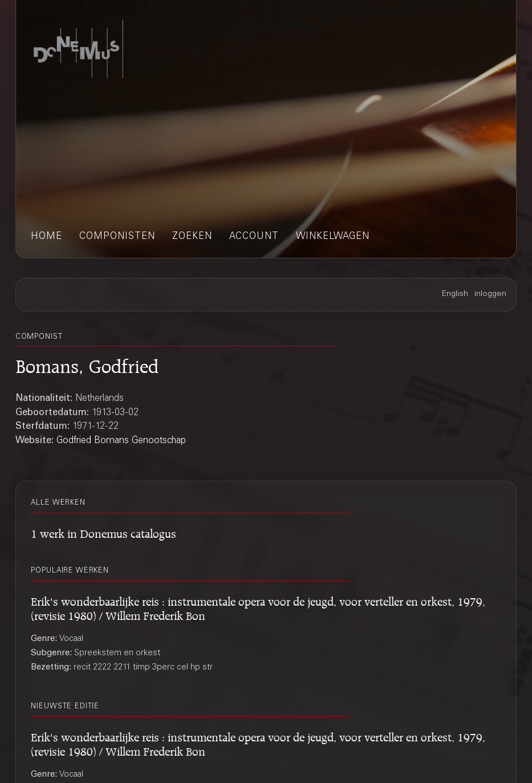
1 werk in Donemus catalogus (103, 532)
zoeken (192, 237)
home (46, 237)
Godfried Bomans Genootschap (121, 441)
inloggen (490, 294)
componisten (117, 237)
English (455, 294)
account (254, 237)
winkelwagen (333, 237)
